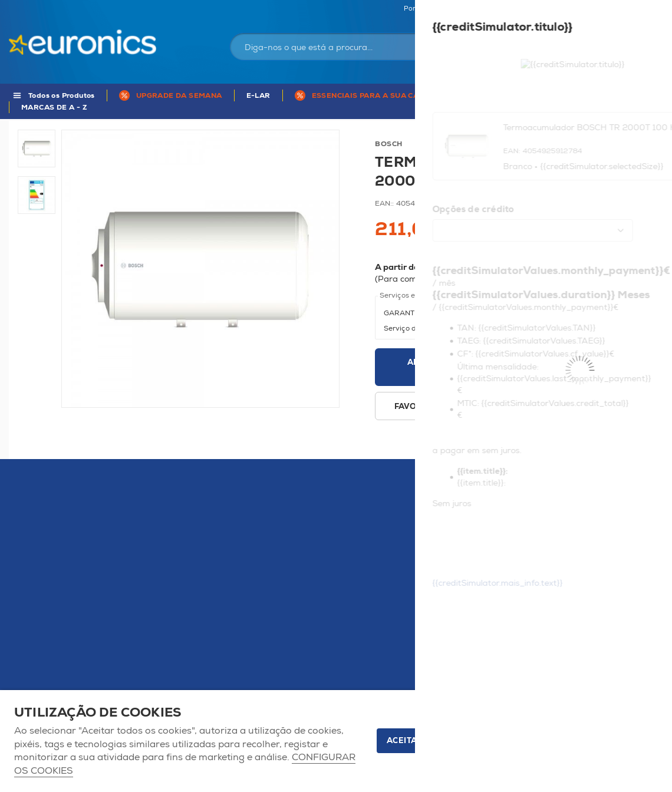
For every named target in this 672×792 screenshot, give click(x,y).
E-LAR (258, 96)
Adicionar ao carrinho (439, 367)
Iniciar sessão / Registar (521, 38)
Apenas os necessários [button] (592, 741)
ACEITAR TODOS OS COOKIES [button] (448, 741)
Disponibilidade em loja (509, 407)
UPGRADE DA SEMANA (179, 96)
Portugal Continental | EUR (447, 9)
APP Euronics (610, 96)
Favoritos (589, 9)
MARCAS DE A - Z (54, 108)
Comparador (643, 9)
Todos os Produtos (62, 96)
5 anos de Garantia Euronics (510, 96)
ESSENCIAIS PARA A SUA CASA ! (373, 96)
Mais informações (608, 279)
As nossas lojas (532, 9)
